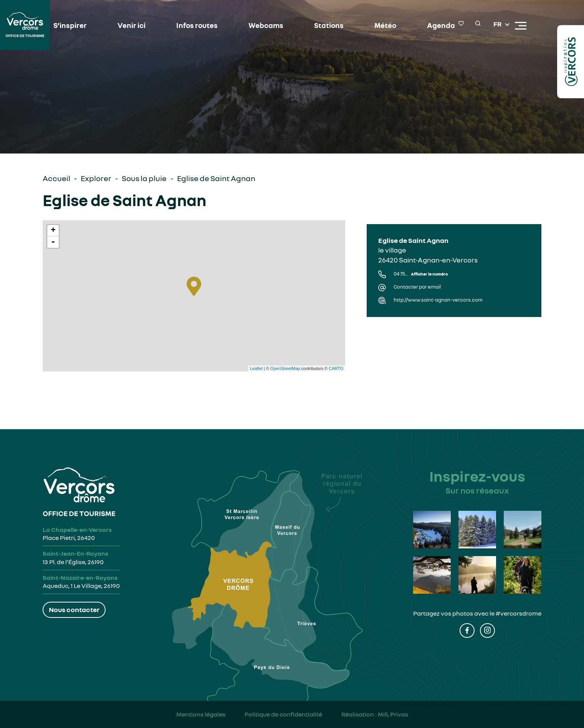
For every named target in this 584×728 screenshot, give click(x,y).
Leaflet (256, 368)
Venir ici (133, 26)
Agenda (432, 26)
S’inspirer (74, 26)
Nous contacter (74, 609)
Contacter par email (417, 287)
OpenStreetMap (285, 368)
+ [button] (53, 231)
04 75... (421, 274)
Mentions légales (201, 714)
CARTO (336, 368)
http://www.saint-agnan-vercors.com (438, 300)
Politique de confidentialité (283, 714)
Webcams (263, 26)
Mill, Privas (393, 714)
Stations (324, 26)
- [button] (53, 242)
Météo (378, 26)
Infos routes (197, 26)
